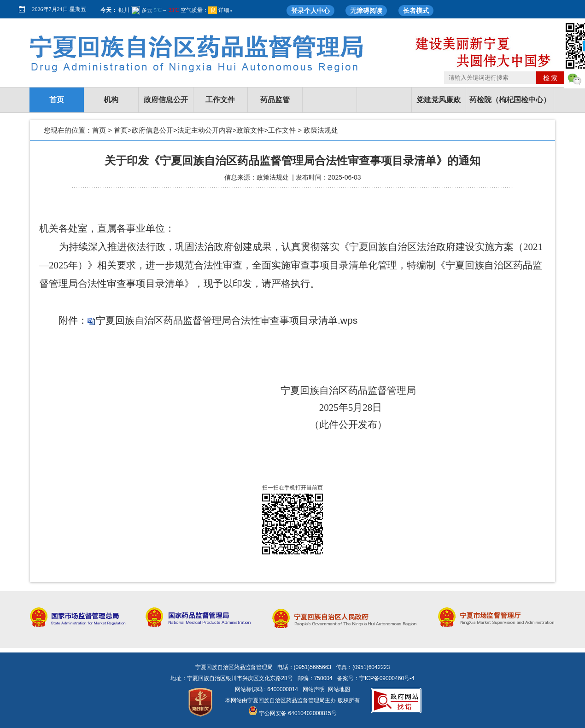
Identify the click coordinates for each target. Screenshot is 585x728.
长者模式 (416, 11)
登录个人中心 (310, 11)
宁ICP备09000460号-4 (387, 678)
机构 (111, 100)
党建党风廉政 (439, 100)
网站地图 (339, 689)
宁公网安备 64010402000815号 (292, 713)
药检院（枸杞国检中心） (510, 100)
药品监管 (275, 100)
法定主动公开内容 (205, 130)
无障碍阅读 (366, 11)
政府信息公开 (166, 100)
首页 (57, 100)
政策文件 (250, 130)
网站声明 (314, 689)
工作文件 (220, 100)
